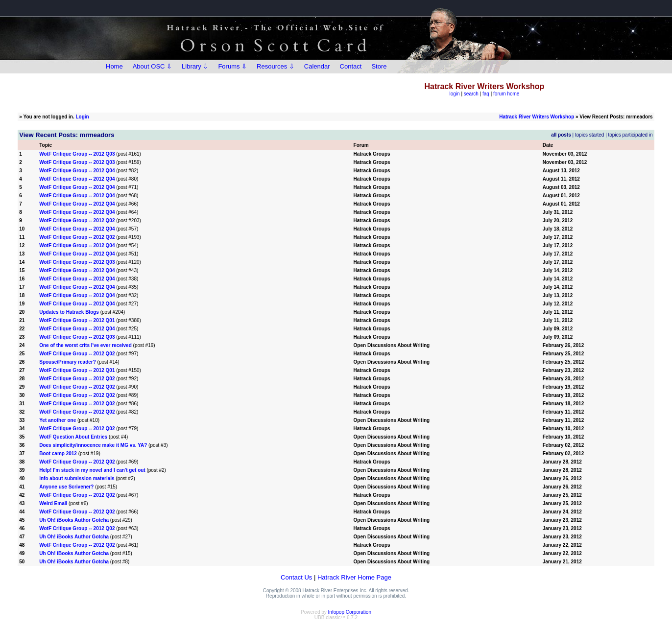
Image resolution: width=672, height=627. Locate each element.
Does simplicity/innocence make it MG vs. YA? (93, 445)
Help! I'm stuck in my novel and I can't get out (92, 470)
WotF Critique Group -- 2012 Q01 (77, 320)
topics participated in (631, 135)
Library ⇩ (195, 66)
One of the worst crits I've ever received (85, 345)
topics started (589, 135)
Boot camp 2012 (58, 453)
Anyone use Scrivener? (67, 487)
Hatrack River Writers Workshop (537, 117)
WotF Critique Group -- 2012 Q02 (77, 221)
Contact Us (296, 577)
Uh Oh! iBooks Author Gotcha (74, 520)
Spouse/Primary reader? (68, 362)
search (471, 94)
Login (83, 117)
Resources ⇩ (276, 66)
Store (379, 66)
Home (114, 66)
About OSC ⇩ (152, 66)
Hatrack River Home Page (354, 577)
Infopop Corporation (350, 612)
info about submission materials (77, 478)
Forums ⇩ (232, 66)
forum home (506, 94)
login (455, 94)
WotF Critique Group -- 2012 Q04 (77, 171)
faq (486, 94)
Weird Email (53, 503)
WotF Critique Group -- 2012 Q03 (77, 154)
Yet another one (58, 420)
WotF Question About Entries (73, 437)
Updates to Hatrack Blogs (69, 312)
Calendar (317, 66)
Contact (351, 66)
